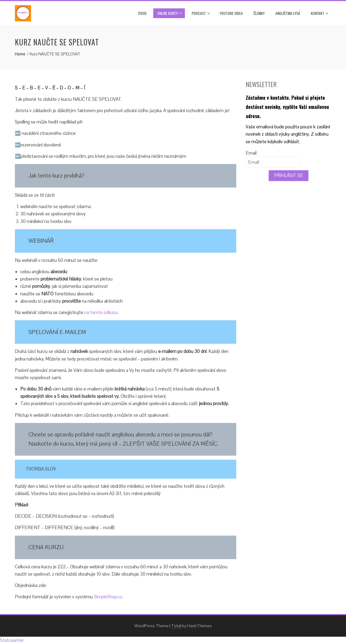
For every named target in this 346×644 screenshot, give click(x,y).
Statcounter (12, 640)
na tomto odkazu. (101, 312)
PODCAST (201, 13)
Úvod (142, 13)
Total (176, 626)
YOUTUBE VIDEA (231, 13)
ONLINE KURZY (170, 13)
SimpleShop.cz (108, 597)
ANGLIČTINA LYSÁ (288, 13)
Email (251, 153)
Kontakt (320, 13)
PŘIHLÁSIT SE (289, 175)
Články (259, 13)
